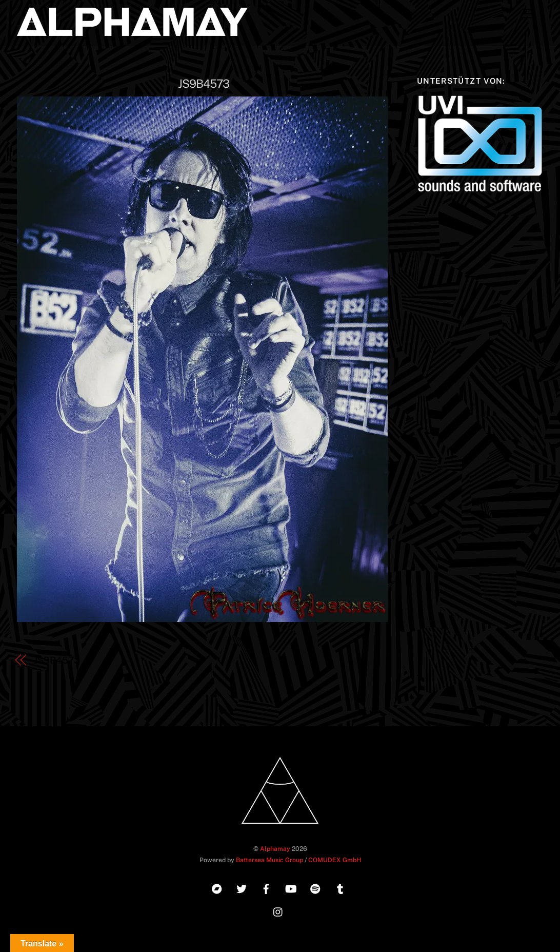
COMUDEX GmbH (335, 860)
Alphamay (275, 849)
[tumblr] (340, 888)
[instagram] (278, 911)
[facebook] (266, 888)
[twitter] (242, 888)
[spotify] (315, 888)
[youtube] (291, 888)
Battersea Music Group (269, 860)
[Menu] (527, 14)
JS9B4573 (204, 84)
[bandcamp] (217, 888)
